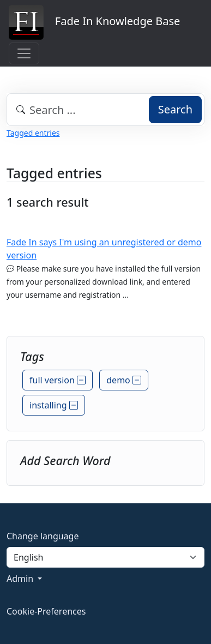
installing (54, 405)
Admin (21, 579)
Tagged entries (33, 133)
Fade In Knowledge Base (94, 22)
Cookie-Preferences (46, 611)
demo (124, 380)
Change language (43, 536)
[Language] (106, 557)
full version (58, 380)
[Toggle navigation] (24, 53)
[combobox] (106, 110)
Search (175, 109)
